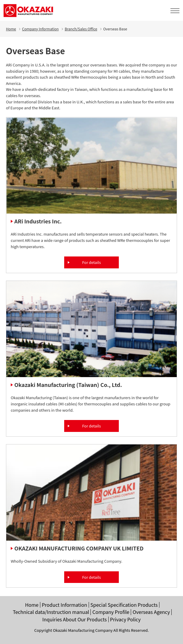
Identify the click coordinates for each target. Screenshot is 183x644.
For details (91, 262)
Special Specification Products (124, 605)
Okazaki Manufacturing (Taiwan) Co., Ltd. (68, 385)
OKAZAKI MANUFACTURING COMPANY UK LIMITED (79, 548)
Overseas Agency (151, 612)
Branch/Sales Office (81, 29)
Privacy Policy (126, 619)
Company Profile (111, 612)
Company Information (40, 29)
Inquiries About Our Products (75, 619)
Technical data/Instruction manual (51, 612)
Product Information (64, 605)
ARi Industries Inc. (38, 221)
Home (11, 29)
